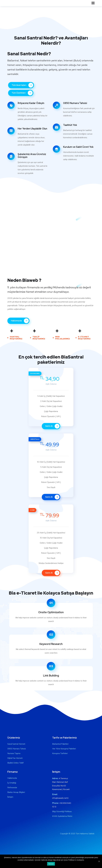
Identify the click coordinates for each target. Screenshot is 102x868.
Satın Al (52, 426)
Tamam (51, 864)
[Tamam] (99, 861)
